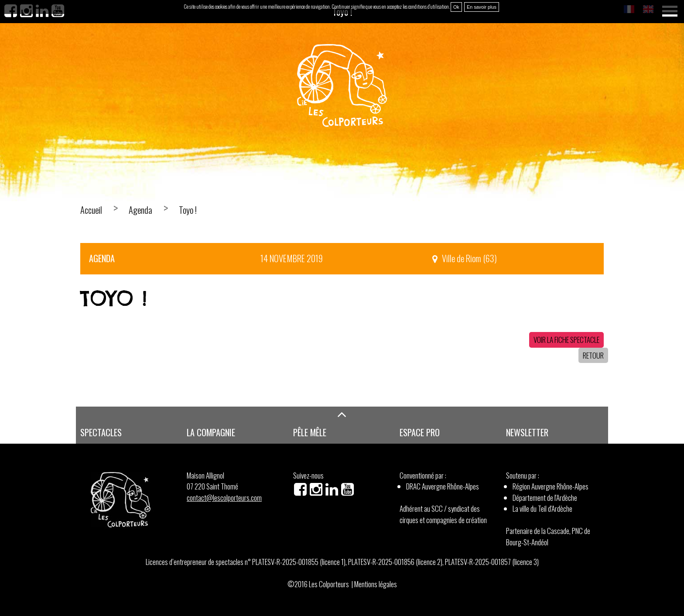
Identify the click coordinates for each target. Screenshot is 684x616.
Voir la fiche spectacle (566, 340)
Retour (593, 355)
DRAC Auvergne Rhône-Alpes (443, 486)
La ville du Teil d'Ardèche (542, 508)
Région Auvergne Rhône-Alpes (551, 486)
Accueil (91, 210)
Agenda (140, 210)
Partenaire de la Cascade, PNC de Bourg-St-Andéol (548, 536)
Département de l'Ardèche (545, 498)
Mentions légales (376, 584)
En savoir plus (482, 7)
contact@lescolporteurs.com (224, 498)
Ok (456, 7)
